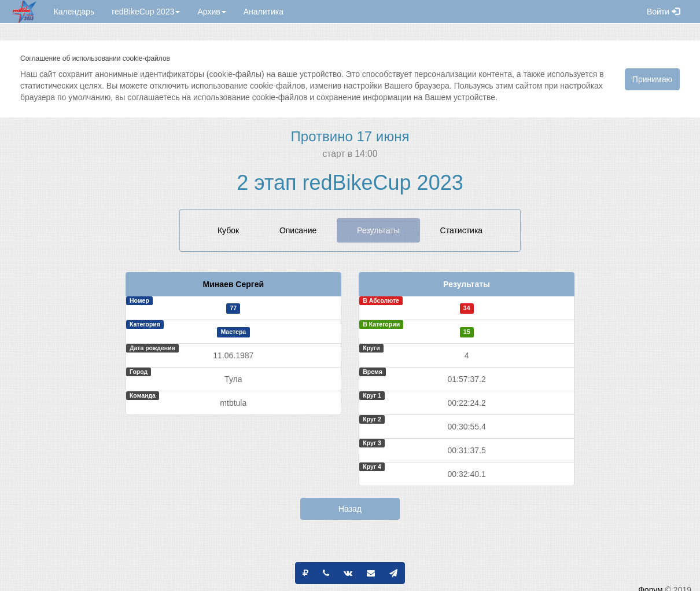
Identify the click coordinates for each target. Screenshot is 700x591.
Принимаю (652, 79)
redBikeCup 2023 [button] (146, 12)
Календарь (74, 12)
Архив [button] (211, 12)
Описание (298, 230)
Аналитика (264, 12)
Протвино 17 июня (350, 136)
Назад (350, 509)
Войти (663, 12)
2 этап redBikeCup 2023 (350, 183)
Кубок (228, 230)
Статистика (462, 230)
